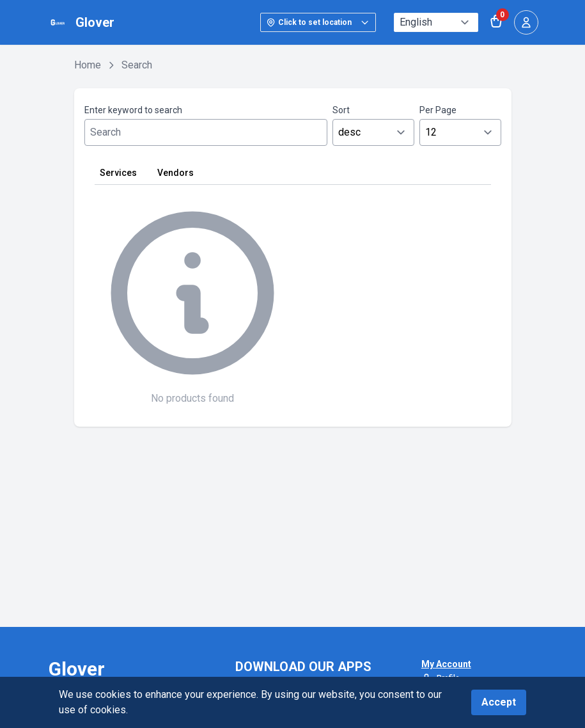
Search (137, 65)
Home (88, 65)
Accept (499, 702)
